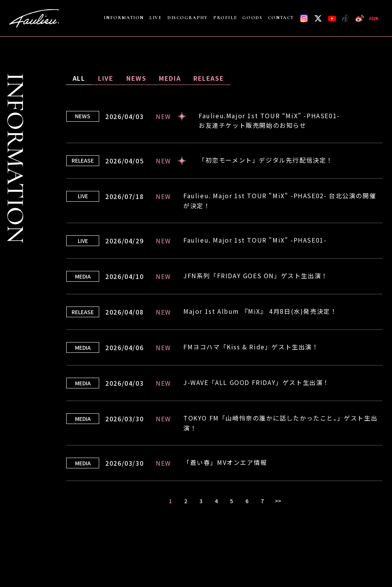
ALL (79, 78)
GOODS (252, 18)
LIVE (155, 18)
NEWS (136, 78)
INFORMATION (124, 18)
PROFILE (225, 18)
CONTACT (281, 18)
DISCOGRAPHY (188, 18)
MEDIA (170, 78)
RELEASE (209, 78)
